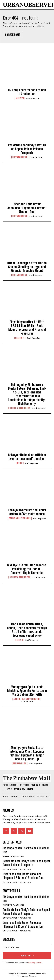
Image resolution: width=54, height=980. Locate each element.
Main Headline (20, 764)
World (20, 640)
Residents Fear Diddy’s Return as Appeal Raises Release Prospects (27, 149)
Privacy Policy (35, 963)
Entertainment (20, 157)
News (20, 463)
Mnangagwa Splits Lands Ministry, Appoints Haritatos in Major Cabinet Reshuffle (27, 691)
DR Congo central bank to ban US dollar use (27, 92)
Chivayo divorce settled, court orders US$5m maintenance (27, 512)
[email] (27, 947)
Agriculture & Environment (27, 699)
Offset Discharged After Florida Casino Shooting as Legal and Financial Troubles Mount (27, 267)
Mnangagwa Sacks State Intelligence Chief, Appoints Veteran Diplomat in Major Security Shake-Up (27, 753)
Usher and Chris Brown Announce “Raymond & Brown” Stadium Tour (27, 208)
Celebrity (20, 338)
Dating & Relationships (20, 518)
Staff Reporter (33, 98)
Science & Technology (20, 408)
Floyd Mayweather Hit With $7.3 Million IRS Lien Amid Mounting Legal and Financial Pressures (27, 328)
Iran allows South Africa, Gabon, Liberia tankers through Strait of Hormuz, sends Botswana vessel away (27, 630)
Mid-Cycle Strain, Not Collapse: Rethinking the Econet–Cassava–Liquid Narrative (27, 569)
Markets (20, 98)
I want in (27, 956)
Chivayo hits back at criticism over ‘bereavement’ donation (27, 457)
